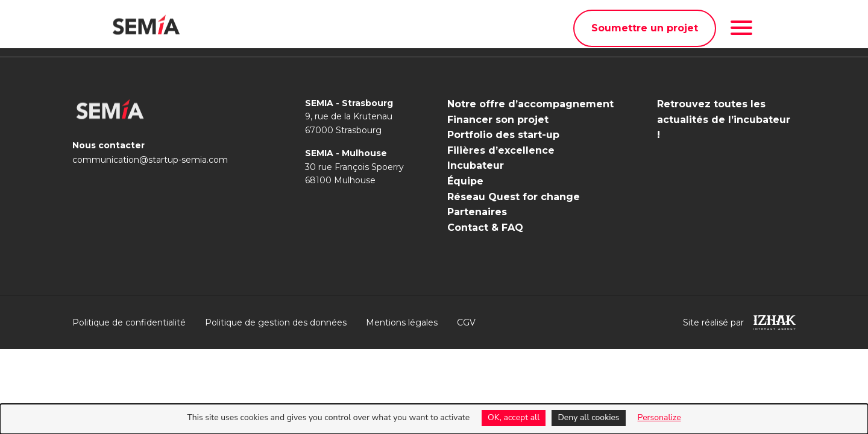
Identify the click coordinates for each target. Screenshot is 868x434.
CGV (466, 322)
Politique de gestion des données (276, 322)
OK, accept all (514, 417)
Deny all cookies (588, 417)
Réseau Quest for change (514, 197)
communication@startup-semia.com (150, 160)
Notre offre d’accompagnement (530, 104)
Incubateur (476, 165)
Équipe (465, 181)
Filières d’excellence (501, 150)
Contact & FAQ (485, 228)
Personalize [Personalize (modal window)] (659, 417)
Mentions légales (402, 322)
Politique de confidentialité (129, 322)
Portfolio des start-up (503, 135)
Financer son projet (498, 120)
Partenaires (477, 212)
